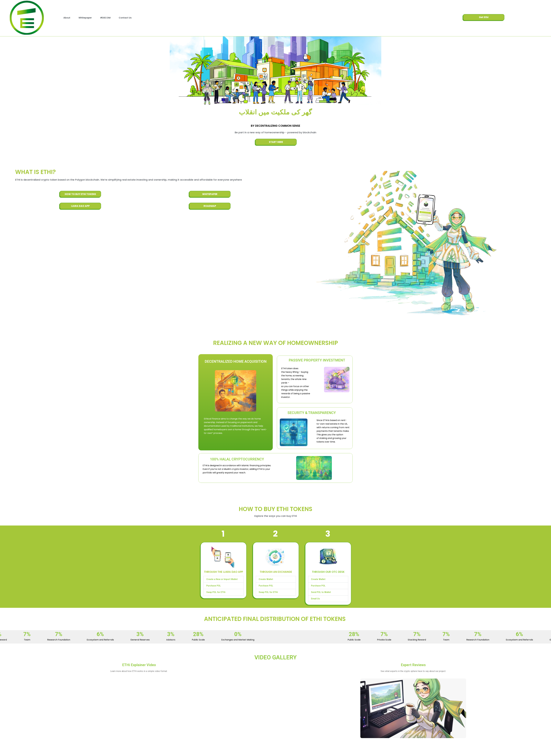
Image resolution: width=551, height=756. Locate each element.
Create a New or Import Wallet (222, 579)
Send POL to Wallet (321, 592)
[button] (223, 579)
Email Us (315, 599)
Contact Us (125, 18)
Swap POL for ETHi (216, 592)
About (67, 18)
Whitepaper (85, 18)
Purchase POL (214, 586)
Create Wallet (266, 579)
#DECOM (105, 18)
